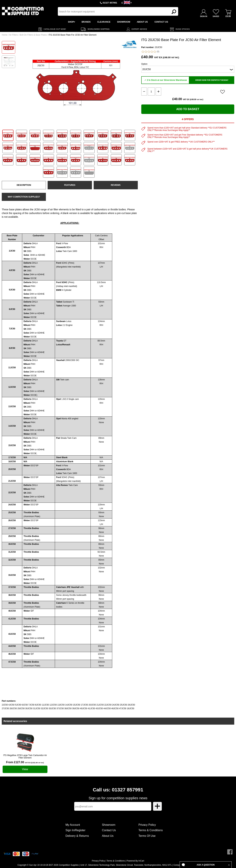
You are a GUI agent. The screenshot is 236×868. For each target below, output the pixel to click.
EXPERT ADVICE (139, 29)
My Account (73, 825)
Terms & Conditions (151, 830)
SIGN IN (204, 16)
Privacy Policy (147, 825)
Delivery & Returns (77, 836)
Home (5, 35)
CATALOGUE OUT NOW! (55, 29)
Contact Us (109, 830)
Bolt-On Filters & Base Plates (33, 35)
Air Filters (13, 35)
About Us (108, 836)
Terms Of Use (147, 836)
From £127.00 (25, 762)
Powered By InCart (135, 861)
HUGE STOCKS (183, 29)
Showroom (109, 825)
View (25, 769)
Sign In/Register (75, 830)
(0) (150, 52)
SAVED (216, 16)
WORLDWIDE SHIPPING (99, 29)
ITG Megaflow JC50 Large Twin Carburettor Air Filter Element (25, 757)
